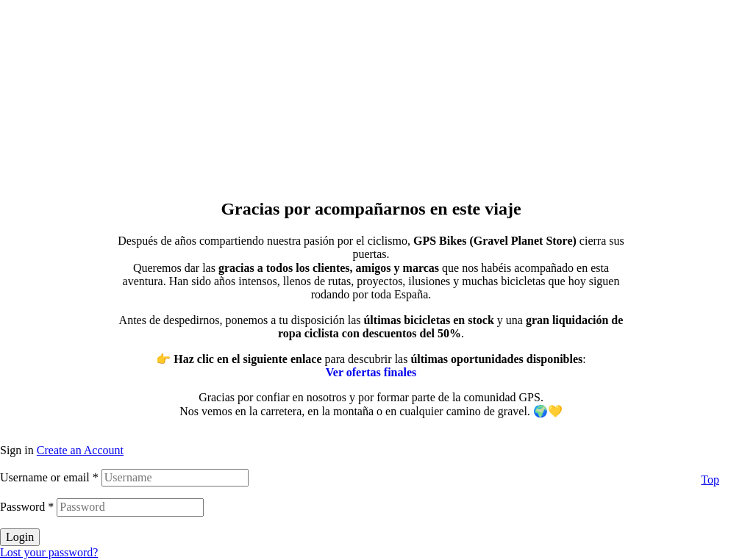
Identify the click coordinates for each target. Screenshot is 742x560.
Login (20, 537)
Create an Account (80, 450)
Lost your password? (49, 552)
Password (27, 507)
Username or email (49, 477)
